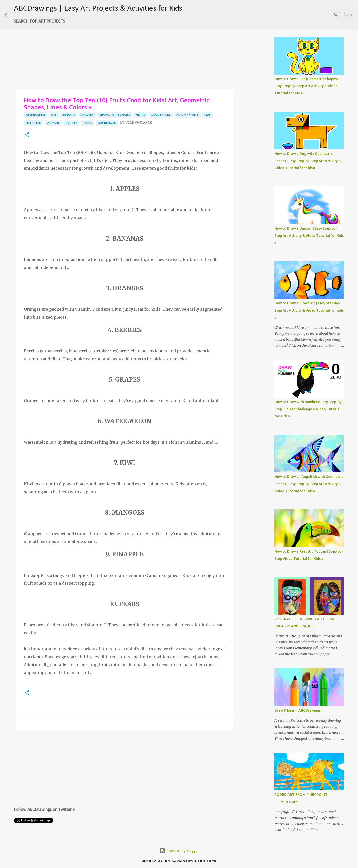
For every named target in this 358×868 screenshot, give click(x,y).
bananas (69, 115)
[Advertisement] (125, 52)
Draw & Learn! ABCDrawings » (299, 710)
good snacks (161, 115)
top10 (88, 123)
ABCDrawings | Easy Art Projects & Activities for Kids (98, 9)
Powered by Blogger (179, 851)
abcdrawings (36, 115)
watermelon (107, 123)
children (87, 115)
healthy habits (187, 115)
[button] (27, 135)
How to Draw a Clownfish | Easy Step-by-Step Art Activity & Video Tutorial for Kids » (309, 310)
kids (207, 115)
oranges (53, 123)
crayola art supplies (115, 115)
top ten (71, 123)
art (54, 115)
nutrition (33, 123)
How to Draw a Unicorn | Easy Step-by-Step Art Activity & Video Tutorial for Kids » (309, 236)
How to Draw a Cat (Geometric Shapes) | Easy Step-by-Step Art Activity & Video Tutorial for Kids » (307, 86)
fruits (140, 115)
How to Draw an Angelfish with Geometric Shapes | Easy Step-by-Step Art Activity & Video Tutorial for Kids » (309, 484)
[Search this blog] (328, 15)
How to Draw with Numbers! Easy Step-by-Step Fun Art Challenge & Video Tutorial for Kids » (309, 409)
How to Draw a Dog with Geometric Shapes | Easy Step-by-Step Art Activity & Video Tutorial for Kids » (308, 161)
